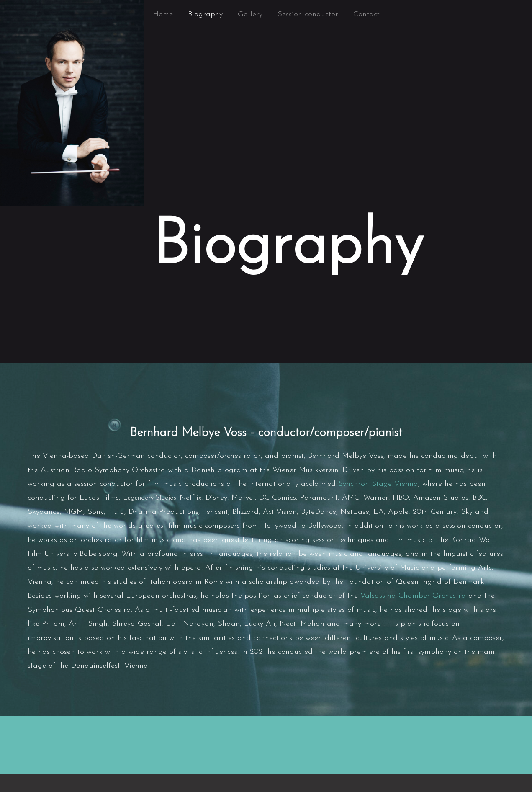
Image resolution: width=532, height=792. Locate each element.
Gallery (250, 14)
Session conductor (308, 14)
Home (163, 14)
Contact (366, 14)
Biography (205, 14)
